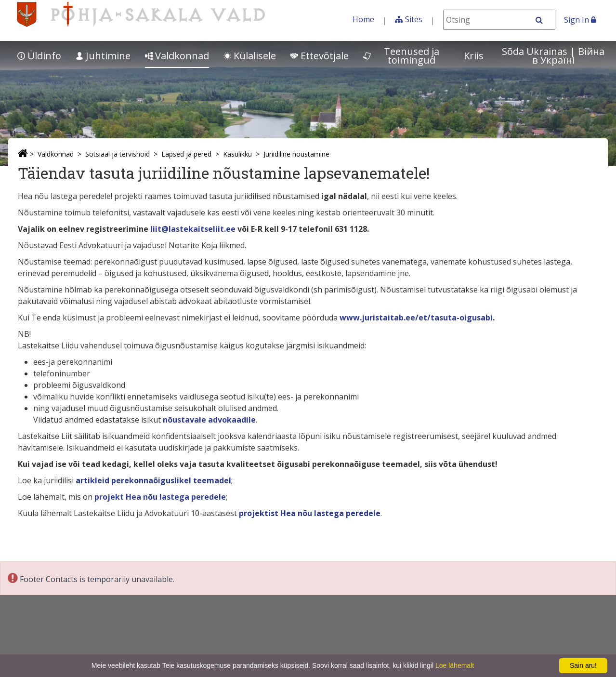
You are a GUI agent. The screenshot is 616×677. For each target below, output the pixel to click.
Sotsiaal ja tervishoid (118, 154)
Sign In (580, 20)
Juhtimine (103, 56)
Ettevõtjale (320, 56)
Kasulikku (237, 154)
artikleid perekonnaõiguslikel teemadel (153, 480)
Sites (414, 19)
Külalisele (250, 56)
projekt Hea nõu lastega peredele (160, 497)
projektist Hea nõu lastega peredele (310, 513)
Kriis (474, 56)
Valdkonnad (177, 56)
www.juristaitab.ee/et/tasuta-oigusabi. (417, 318)
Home (363, 19)
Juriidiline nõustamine (296, 154)
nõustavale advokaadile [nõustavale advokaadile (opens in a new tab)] (209, 420)
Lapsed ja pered (186, 154)
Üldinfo (39, 56)
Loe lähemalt (455, 665)
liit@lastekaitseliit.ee (193, 229)
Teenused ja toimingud (401, 56)
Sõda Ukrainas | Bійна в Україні (553, 56)
